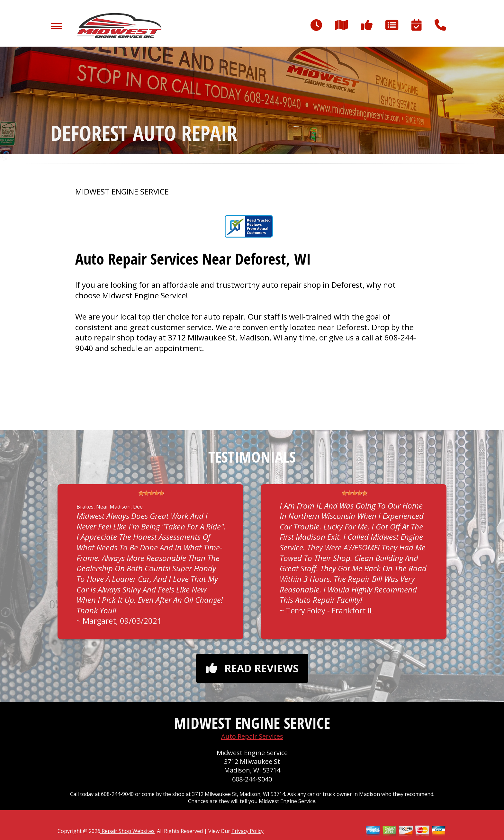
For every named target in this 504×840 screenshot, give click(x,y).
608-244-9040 (252, 779)
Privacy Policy (248, 831)
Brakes (85, 507)
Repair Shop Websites (127, 831)
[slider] (151, 493)
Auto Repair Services (252, 736)
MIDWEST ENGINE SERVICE (122, 192)
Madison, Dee (126, 507)
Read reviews (252, 668)
